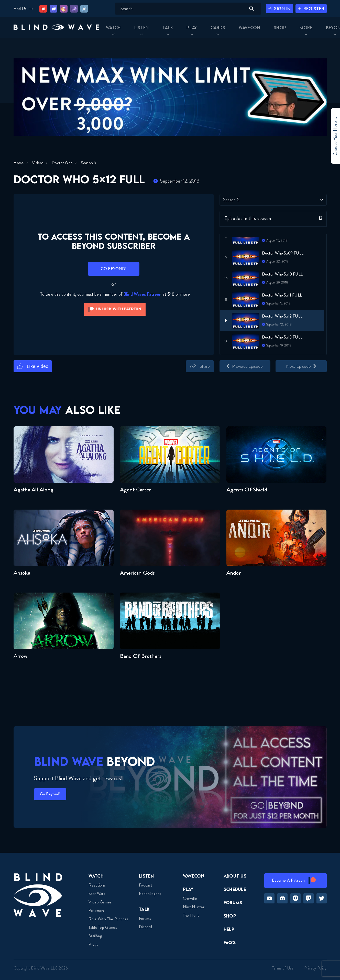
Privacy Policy (315, 968)
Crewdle (190, 898)
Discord (145, 927)
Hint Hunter (194, 907)
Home (19, 163)
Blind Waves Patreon (142, 294)
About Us (235, 876)
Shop (230, 916)
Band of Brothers (141, 656)
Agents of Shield (247, 489)
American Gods (138, 573)
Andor (234, 573)
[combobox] (273, 200)
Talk (144, 909)
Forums (145, 918)
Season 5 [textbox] (231, 200)
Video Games (100, 902)
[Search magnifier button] (243, 9)
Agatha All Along (34, 489)
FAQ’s (230, 942)
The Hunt (191, 915)
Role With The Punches (108, 919)
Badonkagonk (150, 894)
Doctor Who (64, 163)
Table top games (103, 927)
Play (188, 889)
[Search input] (174, 9)
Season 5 (91, 163)
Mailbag (95, 936)
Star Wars (97, 894)
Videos (39, 163)
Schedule (235, 889)
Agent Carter (136, 489)
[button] (47, 30)
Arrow (21, 656)
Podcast (146, 885)
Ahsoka (22, 573)
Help (229, 929)
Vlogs (93, 944)
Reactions (97, 885)
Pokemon (96, 910)
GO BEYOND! (114, 269)
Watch (96, 876)
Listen (146, 876)
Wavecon (194, 876)
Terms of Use (283, 968)
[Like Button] (33, 366)
